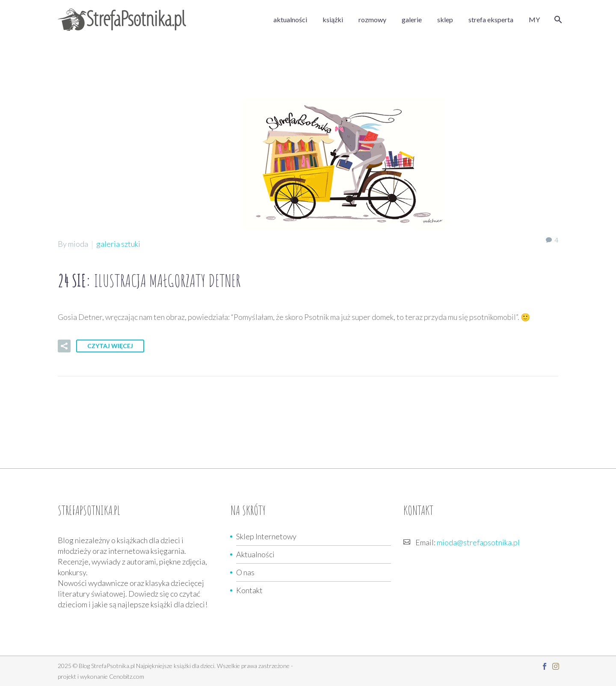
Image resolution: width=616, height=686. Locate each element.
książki (333, 19)
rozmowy (372, 19)
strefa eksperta (491, 19)
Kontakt (249, 590)
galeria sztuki (118, 244)
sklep (445, 19)
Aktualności (255, 554)
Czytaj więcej (110, 346)
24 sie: (149, 280)
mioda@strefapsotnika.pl (478, 542)
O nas (245, 572)
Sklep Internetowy (266, 536)
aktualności (290, 19)
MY (534, 19)
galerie (412, 19)
